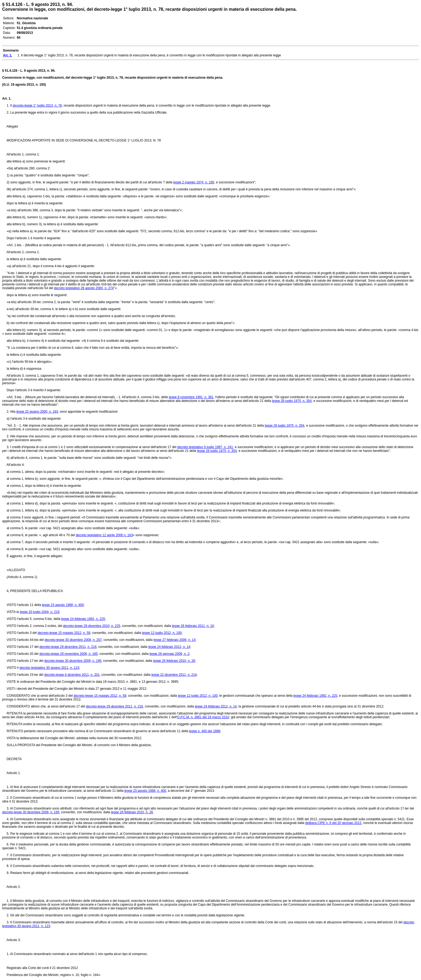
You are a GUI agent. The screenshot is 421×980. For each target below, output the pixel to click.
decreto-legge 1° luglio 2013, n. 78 (37, 106)
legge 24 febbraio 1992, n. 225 (83, 619)
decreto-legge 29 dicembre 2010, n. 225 (92, 626)
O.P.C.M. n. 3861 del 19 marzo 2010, (204, 717)
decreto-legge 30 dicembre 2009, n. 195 (73, 661)
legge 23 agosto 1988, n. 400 (63, 605)
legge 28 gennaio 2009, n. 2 (169, 654)
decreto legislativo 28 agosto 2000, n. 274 (84, 288)
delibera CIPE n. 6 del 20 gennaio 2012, (334, 823)
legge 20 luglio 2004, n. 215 (40, 612)
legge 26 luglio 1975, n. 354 (292, 401)
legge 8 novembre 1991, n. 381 (191, 397)
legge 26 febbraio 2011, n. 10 (193, 626)
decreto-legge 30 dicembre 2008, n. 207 (73, 640)
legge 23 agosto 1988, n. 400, (146, 791)
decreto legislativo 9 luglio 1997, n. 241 (205, 447)
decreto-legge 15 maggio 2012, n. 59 (64, 633)
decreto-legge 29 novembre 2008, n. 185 (69, 654)
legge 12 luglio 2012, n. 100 (162, 633)
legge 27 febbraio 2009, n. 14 (175, 640)
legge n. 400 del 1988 (204, 731)
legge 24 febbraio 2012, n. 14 (169, 647)
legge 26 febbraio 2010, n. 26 (174, 661)
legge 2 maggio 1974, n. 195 (194, 182)
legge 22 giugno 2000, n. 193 (37, 412)
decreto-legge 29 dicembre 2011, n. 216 (68, 647)
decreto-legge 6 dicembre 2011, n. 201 (72, 675)
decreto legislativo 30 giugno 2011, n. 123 (49, 668)
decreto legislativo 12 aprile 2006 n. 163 (104, 535)
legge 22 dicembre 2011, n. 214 (174, 675)
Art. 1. (7, 99)
